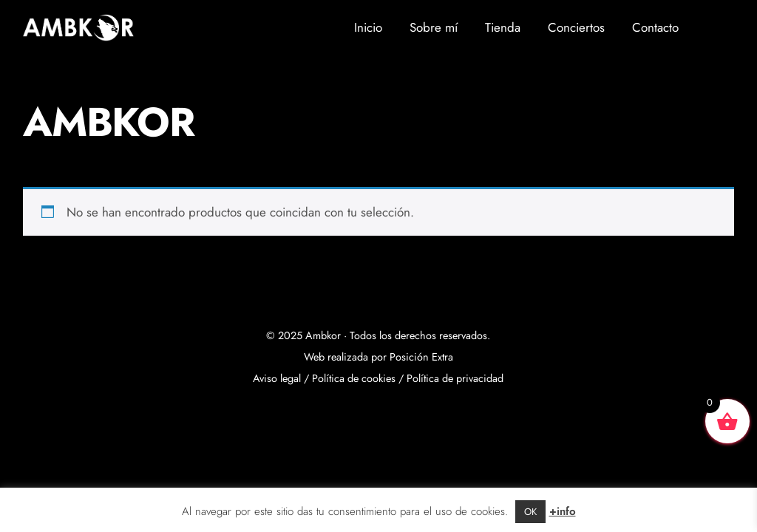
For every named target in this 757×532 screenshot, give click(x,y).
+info (563, 511)
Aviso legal (277, 378)
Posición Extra (421, 357)
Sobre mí (434, 27)
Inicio (368, 27)
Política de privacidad (455, 378)
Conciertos (576, 27)
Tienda (503, 27)
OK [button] (530, 512)
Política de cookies (354, 378)
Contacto (655, 27)
